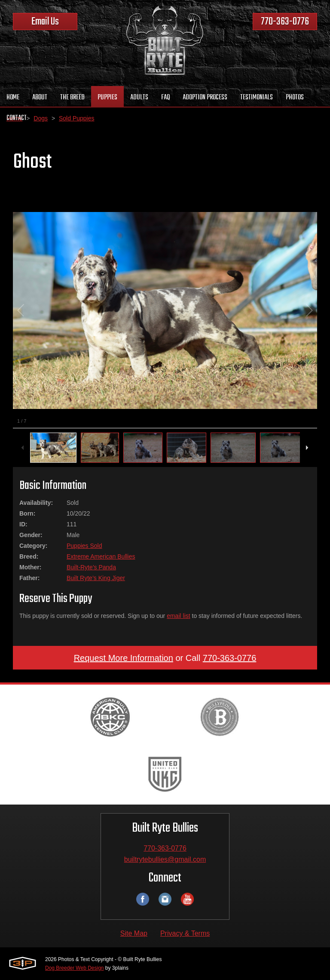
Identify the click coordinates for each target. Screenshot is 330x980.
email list (178, 616)
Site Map (134, 933)
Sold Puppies (77, 118)
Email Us (45, 22)
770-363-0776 (285, 22)
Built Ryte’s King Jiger (96, 578)
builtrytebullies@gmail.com (165, 859)
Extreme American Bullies (101, 556)
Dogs (41, 118)
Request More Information (124, 658)
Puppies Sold (84, 546)
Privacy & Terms (185, 933)
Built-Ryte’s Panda (91, 567)
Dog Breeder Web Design (75, 968)
